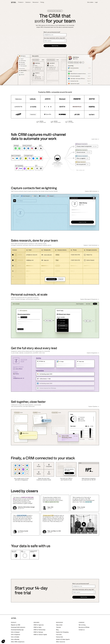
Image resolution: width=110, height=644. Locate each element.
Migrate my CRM (16, 625)
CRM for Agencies (39, 625)
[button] (3, 641)
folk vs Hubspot (15, 632)
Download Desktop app (17, 630)
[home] (14, 2)
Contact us (82, 630)
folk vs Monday (15, 639)
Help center (59, 625)
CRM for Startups (38, 632)
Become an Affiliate (84, 627)
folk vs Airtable (15, 637)
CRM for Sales (37, 627)
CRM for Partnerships (39, 630)
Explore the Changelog (62, 632)
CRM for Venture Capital (40, 635)
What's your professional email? (52, 32)
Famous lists (59, 637)
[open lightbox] (70, 524)
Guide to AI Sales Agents (63, 639)
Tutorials (58, 627)
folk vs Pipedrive (16, 635)
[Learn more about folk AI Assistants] (95, 139)
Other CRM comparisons (18, 642)
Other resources (61, 642)
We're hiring (82, 625)
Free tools (59, 635)
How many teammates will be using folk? (54, 38)
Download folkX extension (18, 627)
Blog (57, 630)
